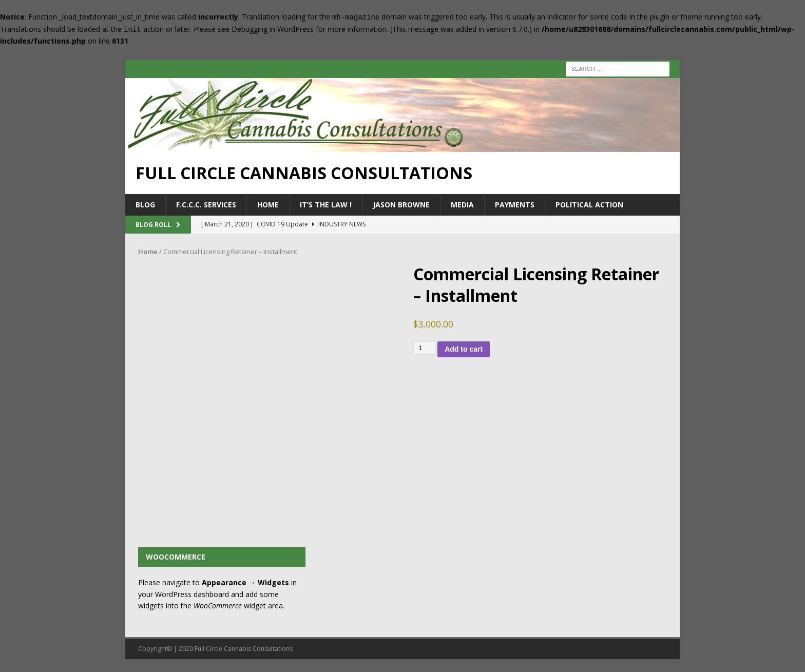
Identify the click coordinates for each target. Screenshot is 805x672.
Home (268, 205)
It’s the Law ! (326, 205)
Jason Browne (401, 205)
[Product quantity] (425, 348)
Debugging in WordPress (273, 29)
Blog (145, 205)
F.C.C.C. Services (206, 205)
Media (462, 205)
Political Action (589, 205)
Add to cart (464, 349)
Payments (515, 205)
